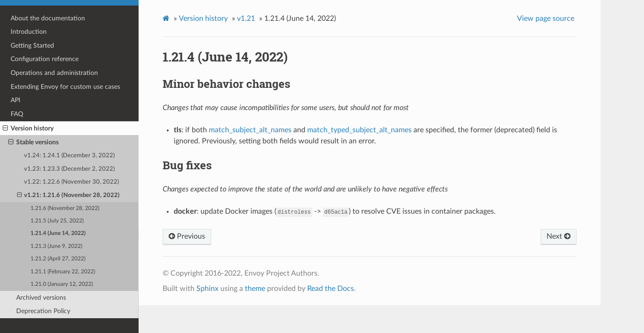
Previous (187, 236)
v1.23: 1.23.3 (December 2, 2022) (69, 169)
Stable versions (33, 142)
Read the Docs (331, 289)
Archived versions (41, 298)
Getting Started (32, 46)
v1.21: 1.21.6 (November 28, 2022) (69, 196)
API (15, 100)
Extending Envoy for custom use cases (65, 87)
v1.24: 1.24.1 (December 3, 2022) (69, 156)
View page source (546, 18)
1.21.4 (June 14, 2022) (58, 233)
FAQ (17, 114)
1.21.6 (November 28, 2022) (65, 208)
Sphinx (207, 289)
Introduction (29, 32)
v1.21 (246, 18)
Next (559, 236)
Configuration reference (45, 59)
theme (255, 289)
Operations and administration (54, 73)
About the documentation (48, 18)
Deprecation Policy (43, 311)
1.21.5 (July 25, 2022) (57, 221)
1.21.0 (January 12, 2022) (62, 284)
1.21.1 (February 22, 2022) (63, 272)
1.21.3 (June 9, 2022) (56, 246)
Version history (28, 129)
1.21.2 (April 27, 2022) (58, 259)
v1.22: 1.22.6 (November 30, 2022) (71, 182)
